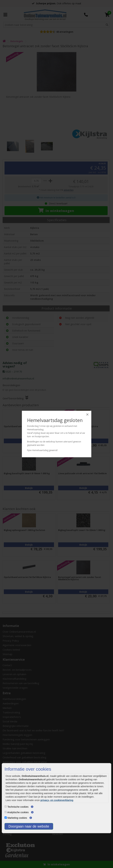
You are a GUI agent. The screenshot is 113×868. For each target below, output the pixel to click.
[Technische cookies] (6, 807)
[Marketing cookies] (6, 818)
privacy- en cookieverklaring (57, 800)
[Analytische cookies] (6, 812)
